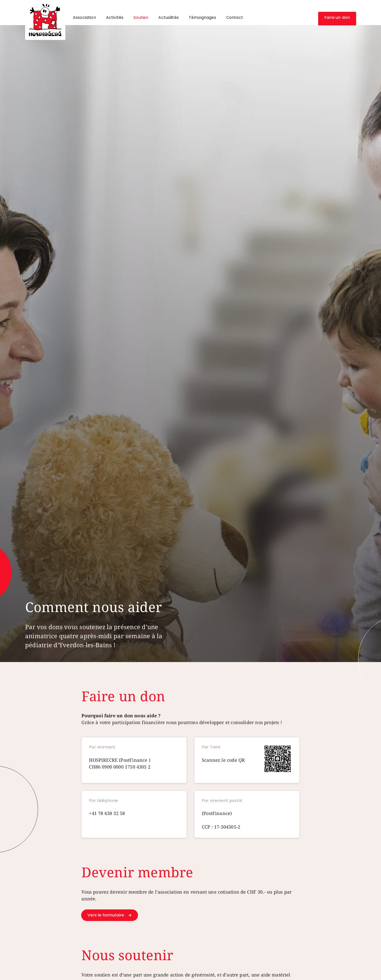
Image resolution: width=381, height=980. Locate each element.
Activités (115, 17)
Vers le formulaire (106, 915)
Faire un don (337, 17)
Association (84, 17)
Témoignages (202, 17)
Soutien (141, 17)
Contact (235, 17)
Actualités (169, 17)
